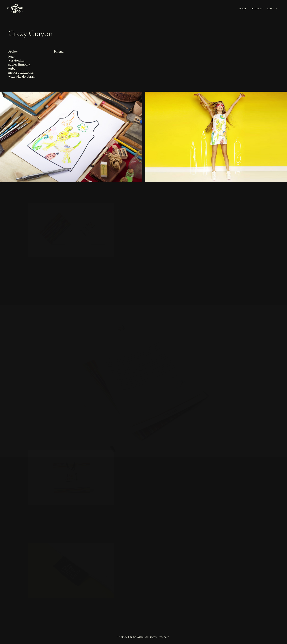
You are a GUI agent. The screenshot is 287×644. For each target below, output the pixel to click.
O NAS (243, 9)
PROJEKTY (257, 9)
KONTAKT (273, 9)
